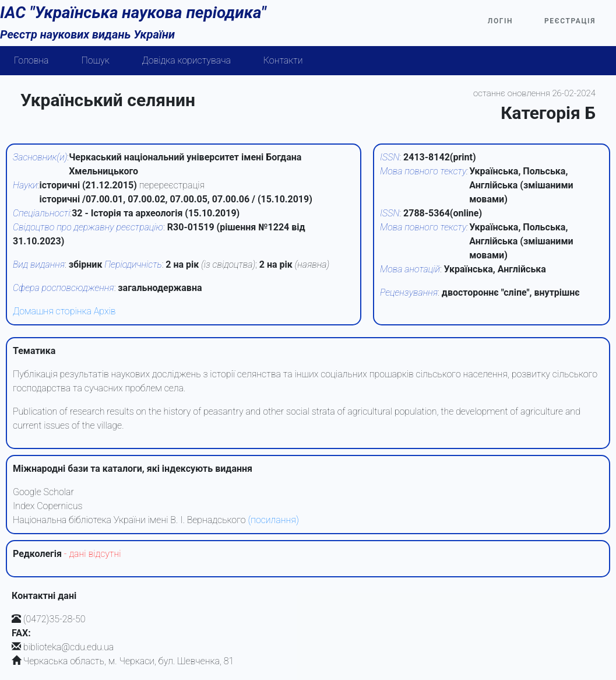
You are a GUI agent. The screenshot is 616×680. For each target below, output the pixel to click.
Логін (500, 21)
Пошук (96, 60)
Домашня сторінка (52, 311)
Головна (31, 60)
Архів (105, 311)
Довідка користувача (186, 60)
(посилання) (273, 520)
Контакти (283, 60)
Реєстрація (570, 21)
